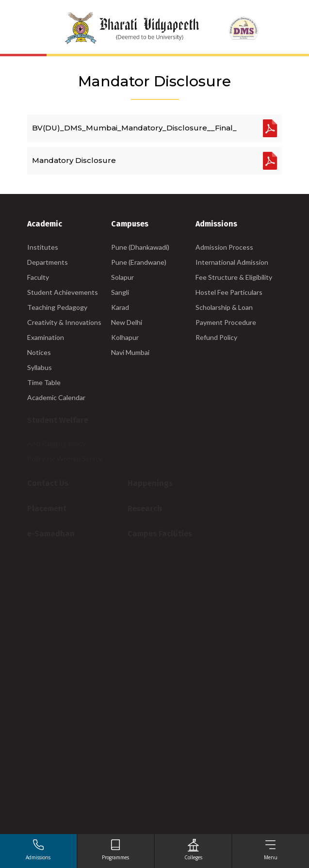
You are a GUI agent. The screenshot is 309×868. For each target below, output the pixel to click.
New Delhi (127, 322)
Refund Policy (216, 337)
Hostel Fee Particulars (229, 292)
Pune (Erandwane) (139, 262)
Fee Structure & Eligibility (234, 277)
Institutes (43, 247)
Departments (48, 262)
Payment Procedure (226, 322)
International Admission (232, 262)
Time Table (44, 382)
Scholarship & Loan (224, 307)
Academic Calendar (56, 397)
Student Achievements (63, 292)
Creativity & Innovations (64, 322)
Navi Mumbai (130, 352)
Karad (120, 307)
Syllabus (40, 367)
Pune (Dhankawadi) (140, 247)
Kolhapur (125, 337)
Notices (39, 352)
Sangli (120, 292)
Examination (46, 337)
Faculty (38, 277)
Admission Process (224, 247)
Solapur (122, 277)
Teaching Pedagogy (57, 307)
